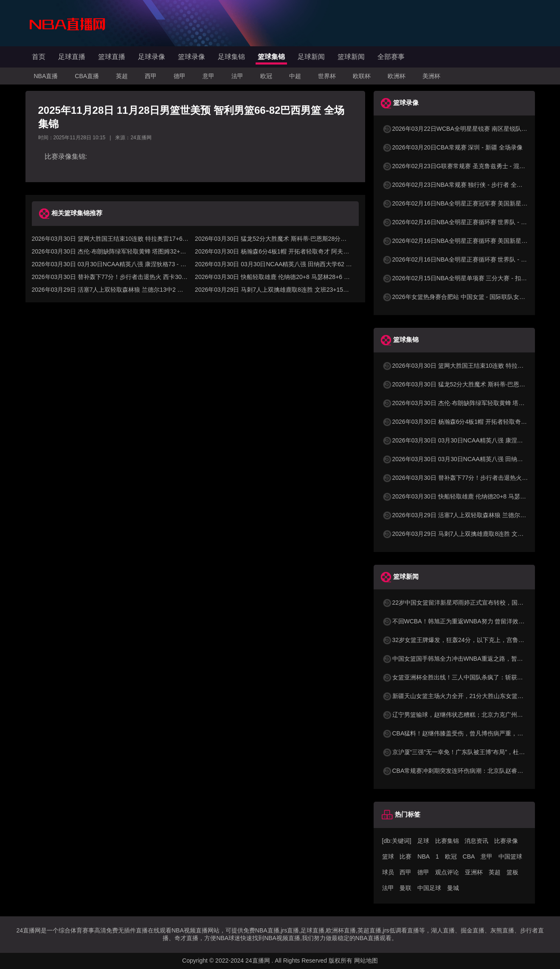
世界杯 (327, 76)
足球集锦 (231, 57)
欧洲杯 (397, 76)
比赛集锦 (447, 841)
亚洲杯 (474, 872)
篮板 (512, 872)
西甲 (151, 76)
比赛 (405, 856)
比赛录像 (506, 841)
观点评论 (447, 872)
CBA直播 (87, 76)
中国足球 (429, 888)
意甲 (208, 76)
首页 (39, 57)
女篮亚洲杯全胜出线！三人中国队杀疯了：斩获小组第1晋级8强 (471, 677)
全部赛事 (391, 57)
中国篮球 (510, 856)
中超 (295, 76)
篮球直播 (112, 57)
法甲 (237, 76)
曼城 (453, 888)
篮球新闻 (351, 57)
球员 (388, 872)
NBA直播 (46, 76)
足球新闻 (311, 57)
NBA (424, 856)
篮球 (388, 856)
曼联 (405, 888)
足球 (423, 841)
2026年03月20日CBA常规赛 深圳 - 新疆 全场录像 (452, 147)
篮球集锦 (271, 57)
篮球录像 (191, 57)
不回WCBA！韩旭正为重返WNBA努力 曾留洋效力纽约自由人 (468, 621)
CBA (469, 856)
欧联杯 (362, 76)
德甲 (180, 76)
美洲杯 (431, 76)
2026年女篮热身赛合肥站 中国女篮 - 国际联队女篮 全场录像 (466, 297)
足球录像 (152, 57)
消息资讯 (476, 841)
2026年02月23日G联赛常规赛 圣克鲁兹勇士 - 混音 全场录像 (466, 166)
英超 (122, 76)
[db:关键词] (397, 841)
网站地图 (366, 961)
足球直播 (72, 57)
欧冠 (266, 76)
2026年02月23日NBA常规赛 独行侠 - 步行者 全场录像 (458, 185)
